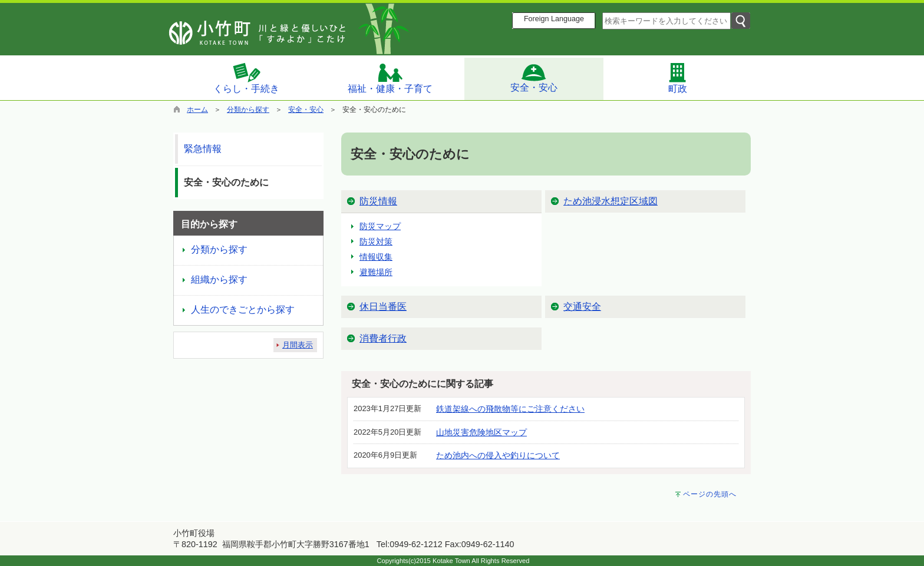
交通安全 (582, 307)
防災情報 (378, 201)
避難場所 (376, 272)
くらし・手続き (246, 78)
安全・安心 (534, 78)
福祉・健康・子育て (390, 78)
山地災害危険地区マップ (481, 432)
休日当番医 (383, 307)
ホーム (197, 110)
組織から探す (219, 279)
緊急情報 (203, 149)
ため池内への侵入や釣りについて (498, 455)
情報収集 (376, 257)
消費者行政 (383, 338)
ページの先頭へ (710, 494)
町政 (678, 78)
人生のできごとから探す (243, 310)
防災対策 (376, 241)
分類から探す (248, 110)
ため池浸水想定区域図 (610, 201)
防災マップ (380, 226)
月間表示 (298, 345)
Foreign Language (554, 19)
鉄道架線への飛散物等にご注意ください (510, 409)
